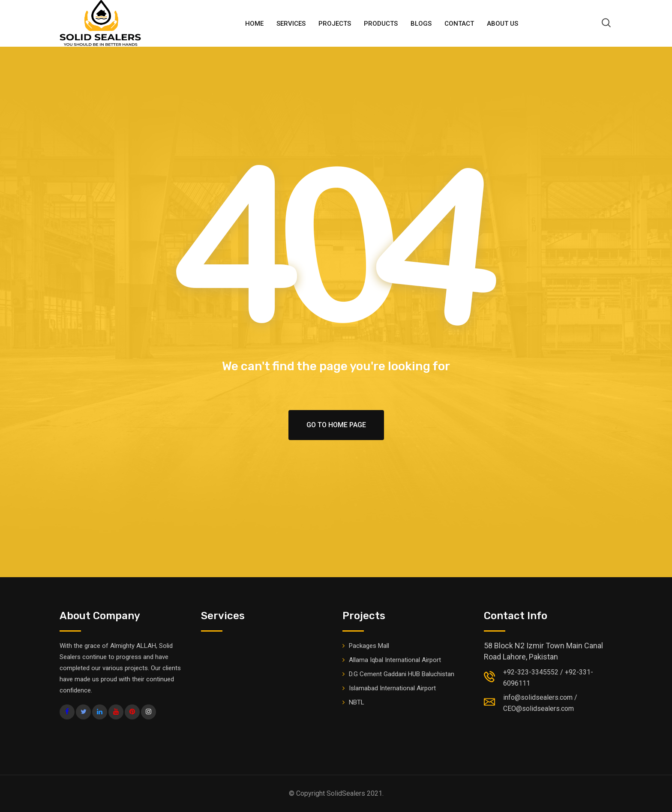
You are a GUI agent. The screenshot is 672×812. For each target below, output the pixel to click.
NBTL (357, 702)
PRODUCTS (381, 24)
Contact (459, 24)
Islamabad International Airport (392, 688)
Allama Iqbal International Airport (395, 660)
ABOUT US (502, 24)
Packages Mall (369, 646)
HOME (254, 24)
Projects (335, 24)
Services (291, 24)
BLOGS (421, 24)
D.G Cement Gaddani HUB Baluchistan (402, 674)
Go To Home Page (336, 425)
